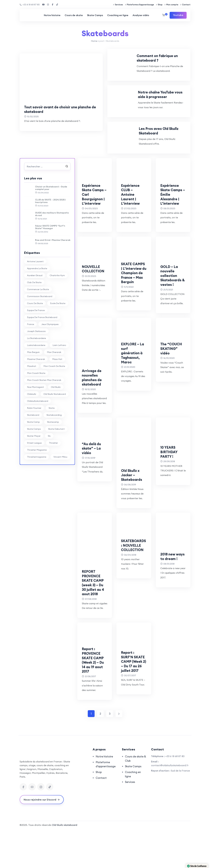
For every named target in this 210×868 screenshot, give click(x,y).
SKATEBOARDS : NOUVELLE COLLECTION (133, 588)
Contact (186, 5)
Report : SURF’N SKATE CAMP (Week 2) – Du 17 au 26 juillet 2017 (134, 702)
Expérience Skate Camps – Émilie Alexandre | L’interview (172, 224)
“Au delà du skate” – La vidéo (93, 486)
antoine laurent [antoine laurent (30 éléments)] (35, 289)
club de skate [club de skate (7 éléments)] (34, 310)
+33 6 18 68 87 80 (30, 5)
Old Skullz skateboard (65, 863)
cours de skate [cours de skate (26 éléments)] (35, 330)
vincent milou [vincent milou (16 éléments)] (60, 484)
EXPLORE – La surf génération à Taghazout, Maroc (134, 391)
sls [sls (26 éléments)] (49, 463)
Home (94, 41)
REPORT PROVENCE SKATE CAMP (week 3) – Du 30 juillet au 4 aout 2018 (94, 621)
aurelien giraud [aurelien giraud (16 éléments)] (35, 303)
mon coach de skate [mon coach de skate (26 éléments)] (54, 393)
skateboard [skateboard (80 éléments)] (33, 442)
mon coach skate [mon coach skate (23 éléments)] (36, 400)
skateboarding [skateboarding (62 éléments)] (54, 442)
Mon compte (172, 5)
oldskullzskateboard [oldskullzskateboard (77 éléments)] (38, 428)
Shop (160, 5)
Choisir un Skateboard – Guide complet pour (51, 215)
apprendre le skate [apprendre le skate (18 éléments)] (37, 296)
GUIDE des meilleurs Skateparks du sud (52, 241)
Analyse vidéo (141, 15)
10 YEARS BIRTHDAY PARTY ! (170, 490)
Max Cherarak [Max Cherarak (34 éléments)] (54, 379)
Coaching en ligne (118, 15)
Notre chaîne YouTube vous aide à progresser (169, 108)
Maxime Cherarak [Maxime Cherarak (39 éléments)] (36, 386)
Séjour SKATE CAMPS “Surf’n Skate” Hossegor (50, 254)
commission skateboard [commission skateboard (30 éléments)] (40, 323)
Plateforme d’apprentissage (140, 5)
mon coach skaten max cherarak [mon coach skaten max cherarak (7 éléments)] (44, 407)
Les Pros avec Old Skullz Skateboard (169, 156)
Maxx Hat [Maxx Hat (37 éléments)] (57, 386)
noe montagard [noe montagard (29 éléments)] (35, 414)
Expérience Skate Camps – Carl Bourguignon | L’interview (94, 224)
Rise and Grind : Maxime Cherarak (53, 267)
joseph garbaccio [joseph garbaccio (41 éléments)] (36, 358)
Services (119, 5)
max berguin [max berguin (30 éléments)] (33, 379)
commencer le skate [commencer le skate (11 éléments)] (38, 316)
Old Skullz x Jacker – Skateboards (134, 513)
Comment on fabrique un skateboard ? (169, 60)
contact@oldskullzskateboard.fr (170, 803)
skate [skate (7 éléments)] (52, 435)
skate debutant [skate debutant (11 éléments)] (56, 456)
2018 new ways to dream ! (169, 597)
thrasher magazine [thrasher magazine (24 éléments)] (37, 477)
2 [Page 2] (100, 752)
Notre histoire (52, 15)
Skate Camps (95, 15)
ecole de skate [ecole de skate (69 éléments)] (58, 330)
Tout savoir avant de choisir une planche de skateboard (55, 109)
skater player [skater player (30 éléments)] (34, 463)
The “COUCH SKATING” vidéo (173, 386)
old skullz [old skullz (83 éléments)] (56, 414)
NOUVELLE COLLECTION (93, 303)
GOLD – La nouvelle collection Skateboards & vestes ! (173, 307)
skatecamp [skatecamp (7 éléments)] (53, 449)
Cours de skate (74, 15)
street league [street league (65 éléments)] (34, 470)
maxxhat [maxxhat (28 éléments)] (32, 393)
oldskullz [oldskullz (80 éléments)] (32, 421)
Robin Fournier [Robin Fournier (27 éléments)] (34, 435)
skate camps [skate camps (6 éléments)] (34, 456)
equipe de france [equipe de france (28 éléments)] (36, 337)
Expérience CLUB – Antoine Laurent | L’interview (132, 222)
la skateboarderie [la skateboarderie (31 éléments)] (36, 365)
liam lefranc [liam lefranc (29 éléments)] (59, 372)
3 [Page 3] (110, 752)
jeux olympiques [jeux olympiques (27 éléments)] (50, 351)
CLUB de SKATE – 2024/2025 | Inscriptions (50, 228)
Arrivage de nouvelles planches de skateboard (94, 415)
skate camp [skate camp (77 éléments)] (33, 449)
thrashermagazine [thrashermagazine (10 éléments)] (37, 484)
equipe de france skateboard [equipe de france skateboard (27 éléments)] (42, 344)
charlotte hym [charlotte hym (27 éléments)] (57, 303)
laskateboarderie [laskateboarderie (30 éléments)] (36, 372)
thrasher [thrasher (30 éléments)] (53, 470)
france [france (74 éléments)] (31, 351)
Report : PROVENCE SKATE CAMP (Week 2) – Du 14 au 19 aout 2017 (94, 698)
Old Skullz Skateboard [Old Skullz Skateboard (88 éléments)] (55, 421)
